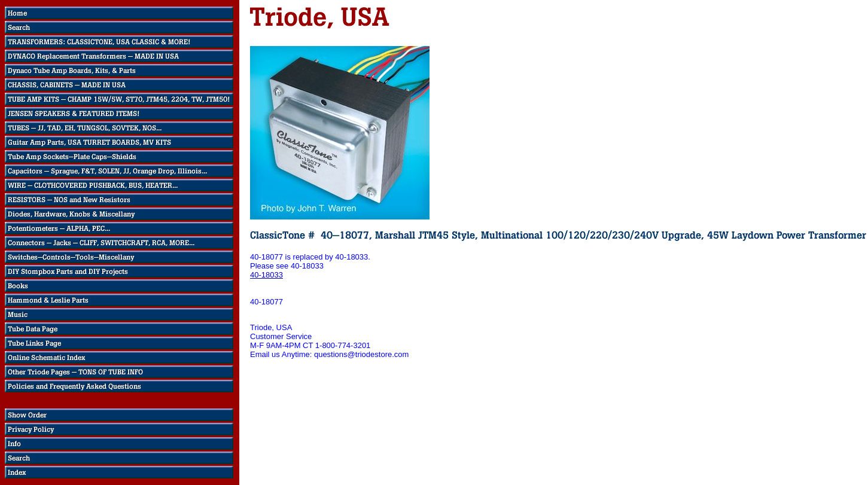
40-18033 (267, 275)
